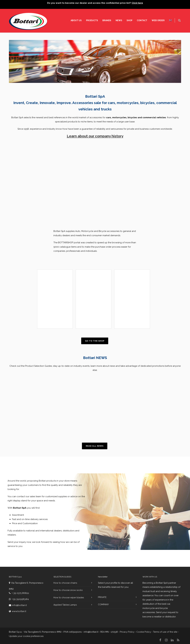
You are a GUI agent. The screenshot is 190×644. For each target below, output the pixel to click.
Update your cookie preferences (26, 636)
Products (92, 20)
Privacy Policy (127, 632)
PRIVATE (102, 597)
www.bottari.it (19, 611)
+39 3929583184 (20, 599)
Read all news (95, 446)
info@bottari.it (19, 605)
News (119, 20)
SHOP (130, 20)
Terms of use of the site (165, 632)
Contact (142, 20)
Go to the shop (95, 341)
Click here (137, 3)
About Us (76, 20)
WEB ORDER (158, 20)
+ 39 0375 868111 (20, 593)
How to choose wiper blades (69, 598)
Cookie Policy (143, 632)
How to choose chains (65, 583)
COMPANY (103, 604)
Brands (107, 20)
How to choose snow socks (68, 590)
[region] (50, 407)
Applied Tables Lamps (65, 605)
